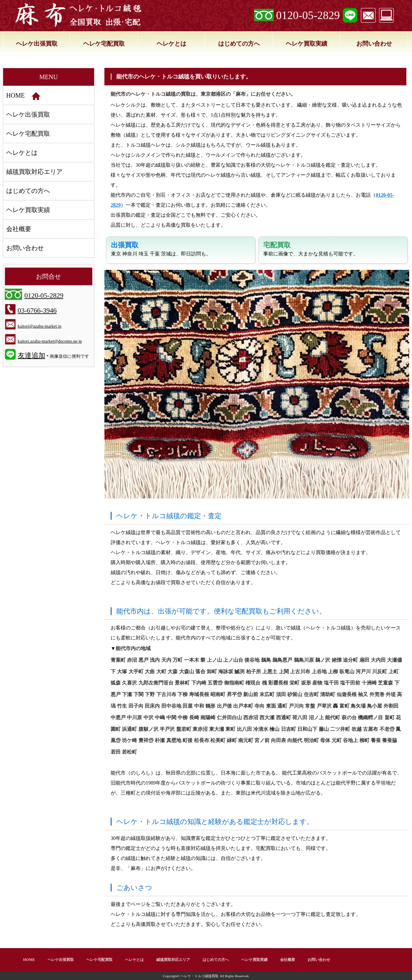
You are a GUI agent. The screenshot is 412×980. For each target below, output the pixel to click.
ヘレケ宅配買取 (104, 44)
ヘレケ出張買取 (37, 44)
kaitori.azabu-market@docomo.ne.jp (50, 341)
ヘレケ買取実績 (306, 44)
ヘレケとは (171, 44)
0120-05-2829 (308, 15)
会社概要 (19, 229)
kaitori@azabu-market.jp (40, 326)
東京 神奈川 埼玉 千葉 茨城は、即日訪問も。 (161, 249)
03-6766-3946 (37, 310)
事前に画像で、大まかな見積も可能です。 (311, 249)
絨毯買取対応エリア (34, 172)
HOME (23, 96)
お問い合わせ (374, 44)
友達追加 (32, 355)
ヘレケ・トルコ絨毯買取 (200, 976)
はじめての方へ (239, 44)
